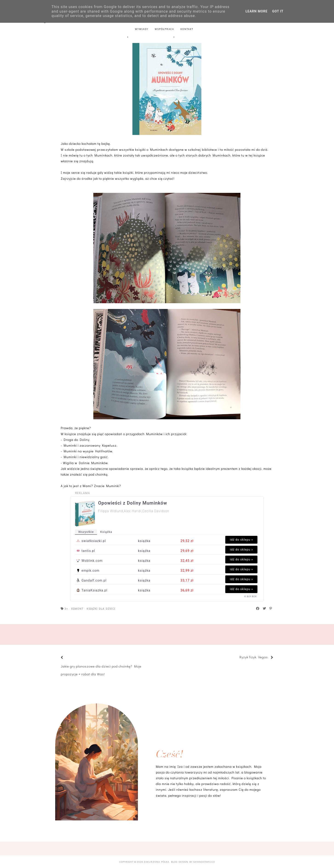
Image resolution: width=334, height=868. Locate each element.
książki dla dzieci (101, 608)
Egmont (77, 608)
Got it (278, 11)
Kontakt (187, 29)
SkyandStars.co (204, 862)
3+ (66, 608)
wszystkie (86, 532)
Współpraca (164, 29)
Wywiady (142, 29)
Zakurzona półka (156, 862)
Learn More (257, 11)
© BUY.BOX (251, 597)
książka (106, 532)
